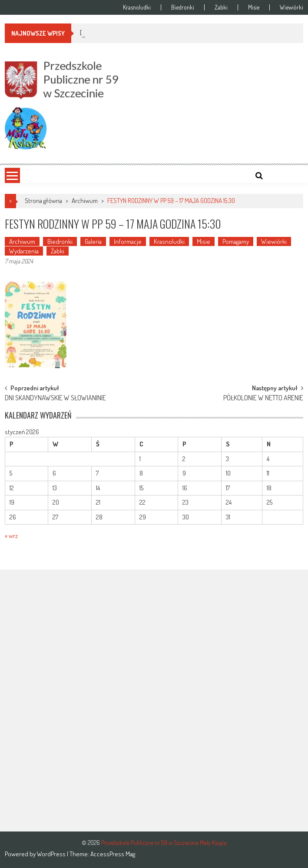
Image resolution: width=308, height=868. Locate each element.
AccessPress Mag (113, 854)
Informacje (128, 241)
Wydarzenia (24, 251)
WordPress (52, 854)
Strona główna (43, 201)
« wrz (11, 536)
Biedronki (183, 7)
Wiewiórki (291, 7)
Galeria (93, 241)
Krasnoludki (137, 7)
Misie (254, 7)
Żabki (221, 7)
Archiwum (85, 201)
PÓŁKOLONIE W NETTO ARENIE (263, 399)
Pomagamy (236, 241)
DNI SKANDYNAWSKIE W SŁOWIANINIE (55, 399)
